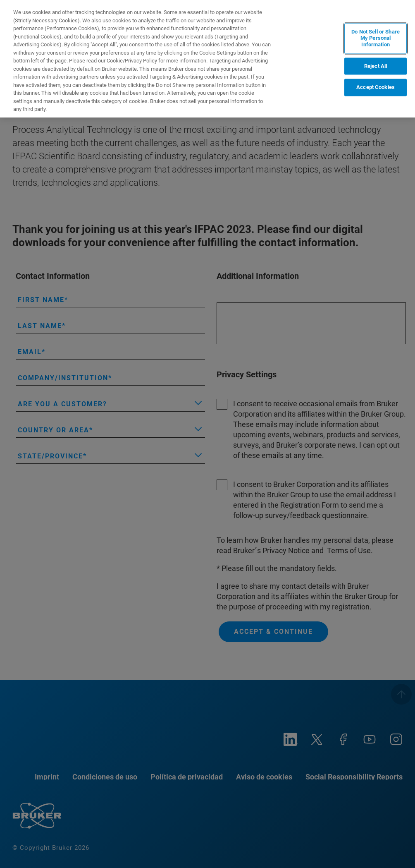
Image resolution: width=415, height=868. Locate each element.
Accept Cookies (376, 88)
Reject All (376, 66)
